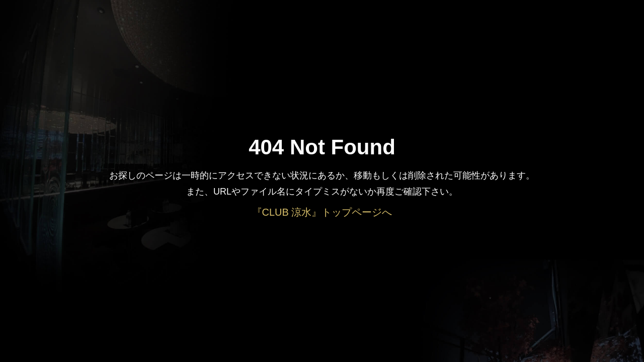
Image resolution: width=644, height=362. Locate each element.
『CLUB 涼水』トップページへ (322, 212)
